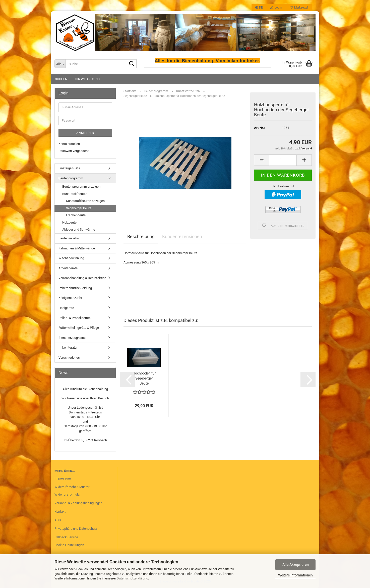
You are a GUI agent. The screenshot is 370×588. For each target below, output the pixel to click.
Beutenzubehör (69, 238)
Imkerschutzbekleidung (75, 288)
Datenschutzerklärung (132, 578)
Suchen (61, 79)
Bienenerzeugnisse (72, 338)
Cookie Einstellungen (69, 545)
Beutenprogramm (71, 178)
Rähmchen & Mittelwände (77, 248)
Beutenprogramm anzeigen (81, 186)
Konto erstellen (69, 144)
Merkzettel (299, 8)
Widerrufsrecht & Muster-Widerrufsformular (72, 491)
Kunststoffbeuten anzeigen (85, 201)
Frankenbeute (76, 215)
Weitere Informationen (295, 575)
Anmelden (85, 133)
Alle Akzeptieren (296, 565)
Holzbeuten (70, 222)
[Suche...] (60, 64)
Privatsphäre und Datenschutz (76, 529)
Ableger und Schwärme (79, 229)
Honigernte (66, 308)
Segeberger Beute (79, 208)
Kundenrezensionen (182, 236)
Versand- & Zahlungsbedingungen (78, 503)
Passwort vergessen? (74, 151)
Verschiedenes (69, 358)
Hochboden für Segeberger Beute (144, 378)
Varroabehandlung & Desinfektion (82, 278)
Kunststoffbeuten (75, 194)
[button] (259, 8)
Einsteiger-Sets (69, 168)
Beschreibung (141, 236)
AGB (58, 520)
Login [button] (276, 8)
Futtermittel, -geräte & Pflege (79, 328)
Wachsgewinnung (71, 258)
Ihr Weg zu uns (87, 79)
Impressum (63, 478)
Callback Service (66, 537)
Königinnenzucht (70, 298)
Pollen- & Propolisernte (75, 318)
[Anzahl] (283, 160)
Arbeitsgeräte (68, 268)
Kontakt (60, 512)
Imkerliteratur (68, 348)
